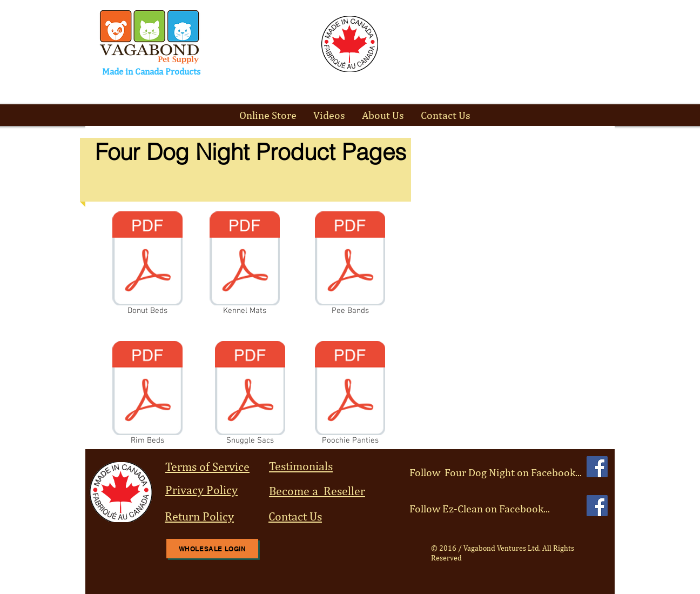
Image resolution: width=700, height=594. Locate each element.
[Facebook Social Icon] (597, 467)
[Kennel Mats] (245, 265)
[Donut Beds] (147, 265)
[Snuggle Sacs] (250, 395)
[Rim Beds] (147, 395)
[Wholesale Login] (212, 549)
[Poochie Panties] (350, 395)
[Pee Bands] (350, 265)
